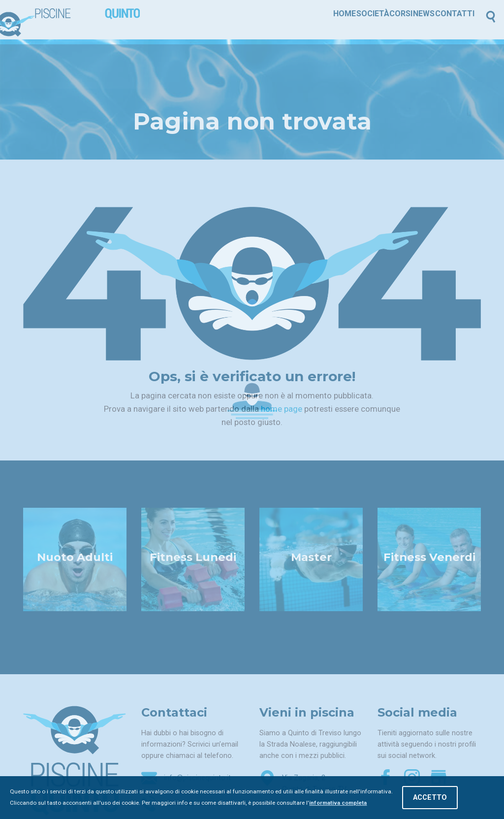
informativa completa (338, 803)
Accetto (430, 798)
